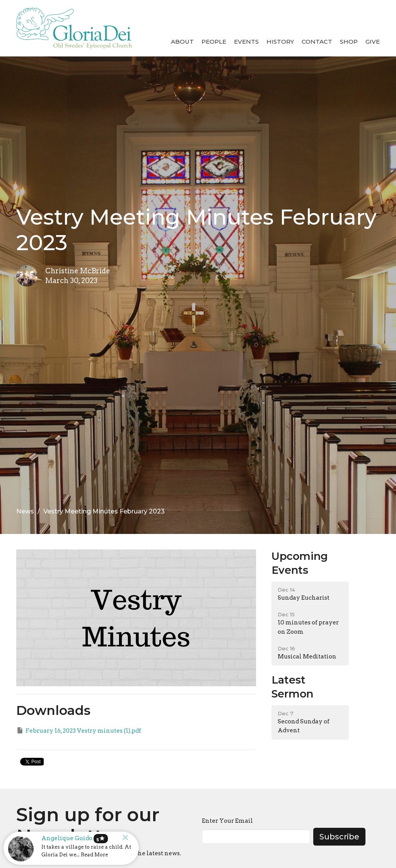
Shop (349, 42)
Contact (317, 42)
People (214, 42)
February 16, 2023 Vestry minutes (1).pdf (79, 730)
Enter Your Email (227, 821)
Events (246, 42)
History (280, 42)
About (182, 42)
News (25, 511)
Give (373, 42)
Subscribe (339, 837)
